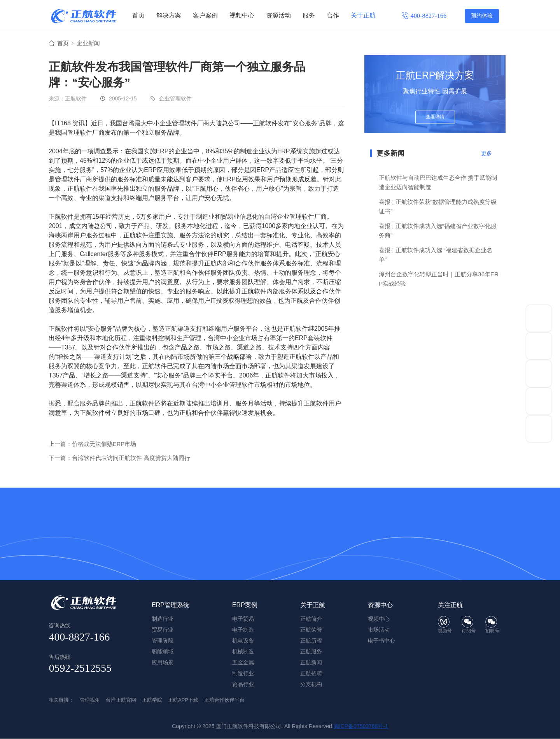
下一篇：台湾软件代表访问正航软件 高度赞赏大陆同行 (119, 458)
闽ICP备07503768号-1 (361, 727)
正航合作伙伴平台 (224, 700)
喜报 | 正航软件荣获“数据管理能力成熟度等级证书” (437, 207)
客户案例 (205, 15)
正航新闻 (311, 663)
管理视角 (90, 700)
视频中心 (242, 15)
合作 (333, 15)
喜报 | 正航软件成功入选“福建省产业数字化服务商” (437, 231)
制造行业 (243, 674)
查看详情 (435, 118)
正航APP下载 (183, 700)
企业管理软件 (175, 99)
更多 (486, 154)
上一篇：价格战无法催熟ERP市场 (93, 444)
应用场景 (163, 663)
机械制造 (243, 652)
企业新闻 (90, 43)
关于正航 (363, 15)
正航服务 (311, 652)
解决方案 (169, 15)
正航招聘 (311, 674)
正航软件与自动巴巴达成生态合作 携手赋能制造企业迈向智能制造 (438, 183)
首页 (138, 15)
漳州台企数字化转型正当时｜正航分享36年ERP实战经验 (439, 279)
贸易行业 (243, 685)
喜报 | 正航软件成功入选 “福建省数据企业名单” (435, 255)
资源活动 (278, 15)
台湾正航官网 (121, 700)
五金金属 (243, 663)
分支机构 (311, 685)
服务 (309, 15)
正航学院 (152, 700)
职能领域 (163, 652)
